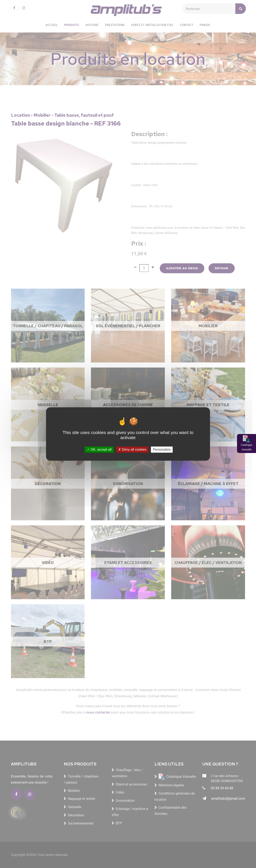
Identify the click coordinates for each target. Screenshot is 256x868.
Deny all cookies (132, 450)
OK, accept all (99, 450)
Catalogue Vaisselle (247, 447)
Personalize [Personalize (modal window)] (162, 450)
